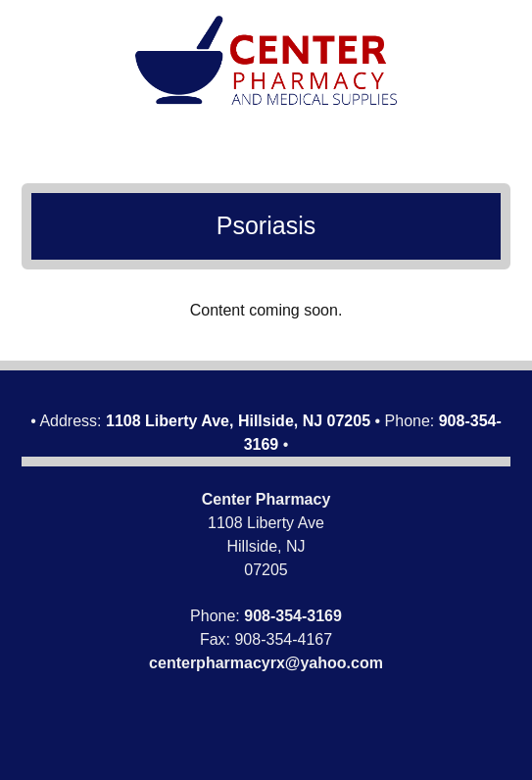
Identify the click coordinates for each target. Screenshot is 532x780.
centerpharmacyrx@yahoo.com (266, 663)
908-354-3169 (293, 616)
